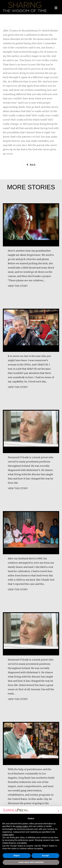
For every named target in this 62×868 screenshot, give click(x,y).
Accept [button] (45, 856)
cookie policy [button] (8, 835)
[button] (58, 811)
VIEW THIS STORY (18, 286)
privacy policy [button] (22, 826)
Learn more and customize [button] (31, 862)
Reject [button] (17, 856)
